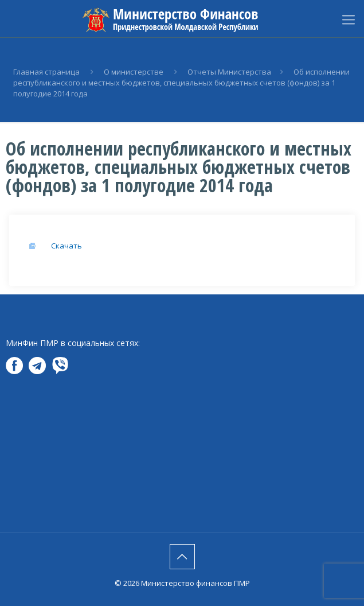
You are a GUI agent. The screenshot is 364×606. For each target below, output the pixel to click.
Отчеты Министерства (229, 72)
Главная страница (46, 72)
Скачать (66, 246)
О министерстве (134, 72)
